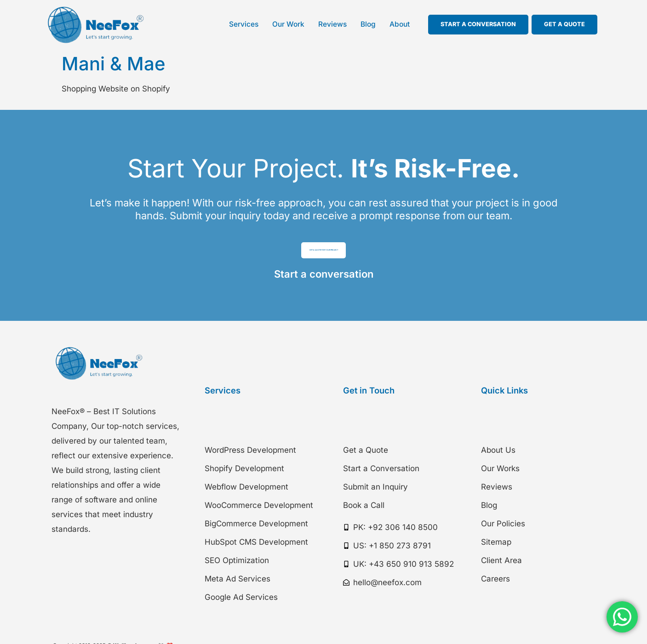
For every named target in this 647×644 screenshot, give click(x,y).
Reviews (332, 24)
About (400, 24)
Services (244, 24)
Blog (368, 24)
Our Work (288, 24)
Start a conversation (324, 284)
